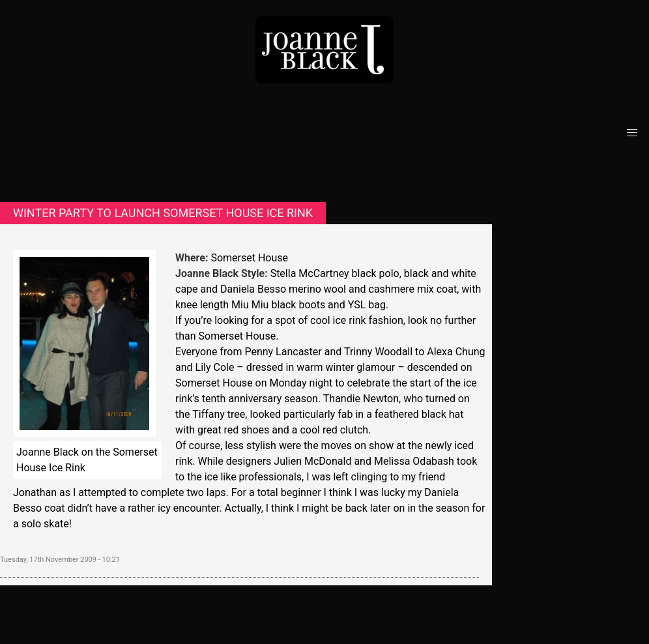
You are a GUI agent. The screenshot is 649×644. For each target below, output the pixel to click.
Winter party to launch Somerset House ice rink (163, 213)
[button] (632, 133)
